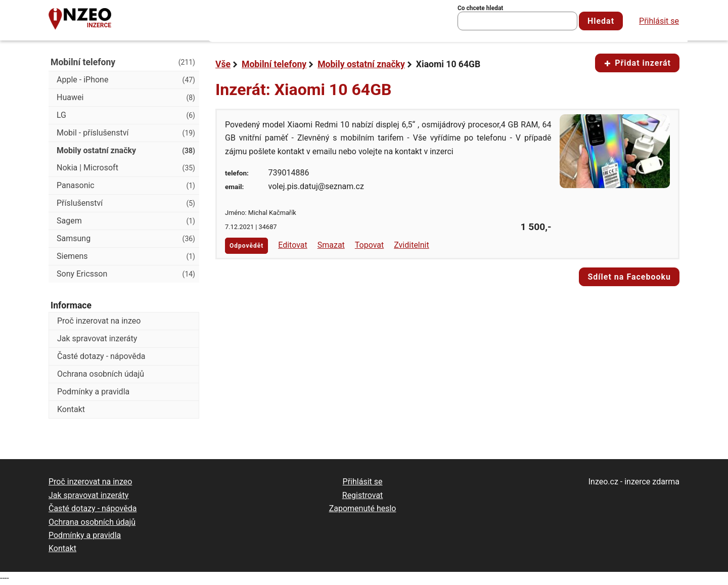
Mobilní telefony (274, 64)
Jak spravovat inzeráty (97, 339)
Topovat (369, 245)
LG (126, 115)
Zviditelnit (412, 245)
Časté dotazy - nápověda (101, 356)
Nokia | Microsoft (126, 168)
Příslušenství (126, 203)
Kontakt (71, 409)
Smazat (331, 245)
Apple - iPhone (126, 80)
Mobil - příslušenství (126, 133)
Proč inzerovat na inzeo (99, 321)
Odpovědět (246, 246)
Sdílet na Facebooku (629, 277)
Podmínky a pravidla (93, 392)
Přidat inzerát (637, 63)
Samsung (126, 239)
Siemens (126, 256)
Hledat (601, 21)
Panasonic (126, 186)
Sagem (126, 221)
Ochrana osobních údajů (101, 374)
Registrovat (363, 495)
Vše (223, 64)
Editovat (293, 245)
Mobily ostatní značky (361, 64)
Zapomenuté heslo (363, 508)
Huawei (126, 98)
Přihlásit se (659, 21)
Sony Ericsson (126, 274)
